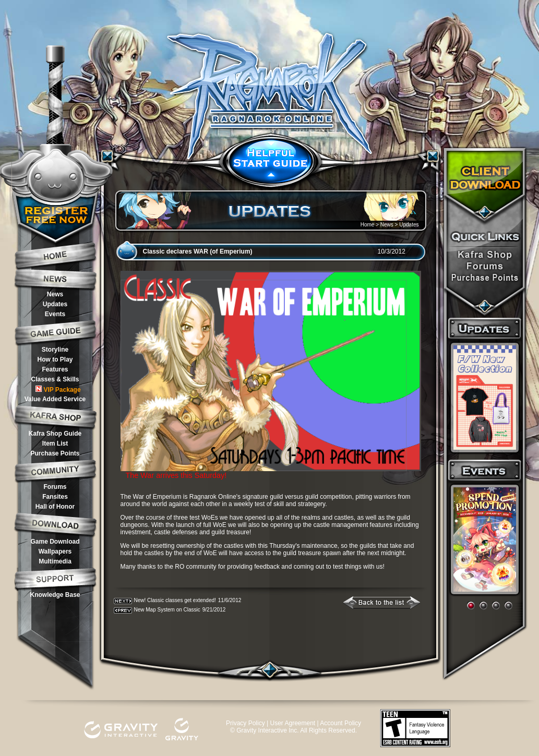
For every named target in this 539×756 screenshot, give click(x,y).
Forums (55, 487)
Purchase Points (55, 453)
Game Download (55, 542)
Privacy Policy (245, 723)
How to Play (55, 359)
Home (368, 225)
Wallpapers (55, 551)
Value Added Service (55, 399)
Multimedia (55, 561)
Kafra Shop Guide (55, 434)
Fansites (55, 497)
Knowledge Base (55, 595)
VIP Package (58, 389)
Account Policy (340, 723)
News (55, 294)
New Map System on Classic (167, 610)
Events (55, 314)
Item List (55, 443)
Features (55, 369)
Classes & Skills (55, 379)
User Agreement (292, 723)
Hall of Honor (55, 507)
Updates (55, 304)
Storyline (55, 350)
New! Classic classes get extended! (175, 600)
